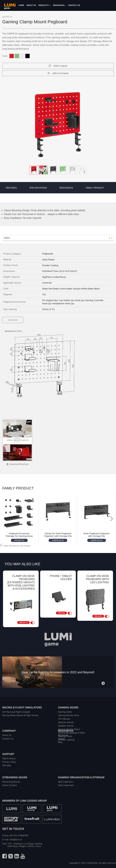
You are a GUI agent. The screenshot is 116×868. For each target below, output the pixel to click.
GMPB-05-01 (97, 540)
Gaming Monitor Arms (68, 715)
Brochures (63, 735)
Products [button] (44, 5)
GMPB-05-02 (58, 540)
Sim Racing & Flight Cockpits (16, 712)
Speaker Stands (66, 726)
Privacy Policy (9, 762)
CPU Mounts (64, 719)
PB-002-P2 (19, 540)
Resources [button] (59, 5)
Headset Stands (66, 722)
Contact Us (8, 739)
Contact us (74, 5)
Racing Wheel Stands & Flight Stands (20, 715)
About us (31, 5)
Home (21, 5)
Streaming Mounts (11, 782)
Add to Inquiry (60, 66)
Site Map (7, 765)
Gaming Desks (65, 712)
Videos (61, 739)
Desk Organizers (66, 785)
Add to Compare (60, 73)
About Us (7, 735)
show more (13, 320)
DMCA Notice (9, 758)
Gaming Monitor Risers (69, 729)
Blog (60, 742)
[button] (58, 125)
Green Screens (10, 785)
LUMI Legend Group (33, 801)
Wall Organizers (66, 782)
